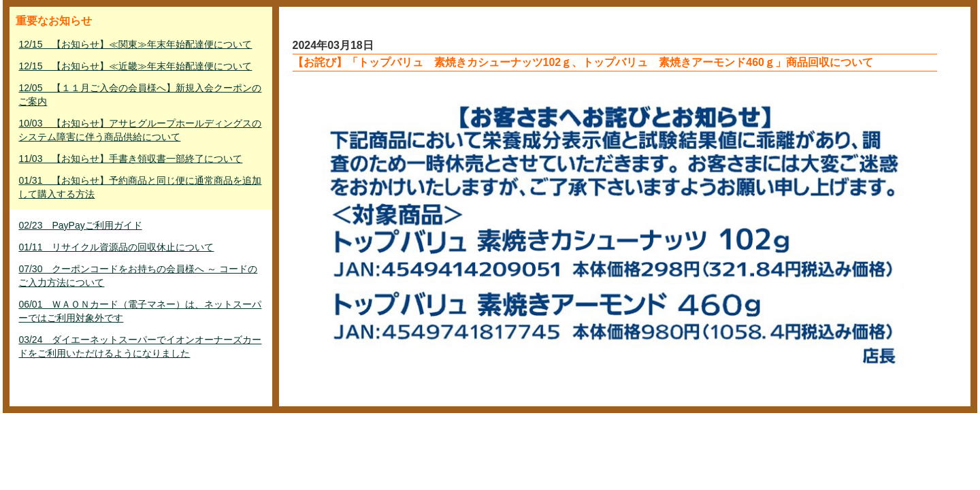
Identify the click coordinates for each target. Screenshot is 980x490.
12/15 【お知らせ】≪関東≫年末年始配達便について (135, 44)
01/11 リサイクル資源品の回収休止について (116, 247)
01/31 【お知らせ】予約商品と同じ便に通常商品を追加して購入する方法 (140, 187)
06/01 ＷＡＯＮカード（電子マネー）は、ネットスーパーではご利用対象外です (140, 311)
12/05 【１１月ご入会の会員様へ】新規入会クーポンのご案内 (140, 95)
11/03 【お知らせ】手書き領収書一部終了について (130, 159)
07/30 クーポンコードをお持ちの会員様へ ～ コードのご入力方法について (138, 276)
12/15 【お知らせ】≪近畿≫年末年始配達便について (135, 66)
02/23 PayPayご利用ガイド (80, 225)
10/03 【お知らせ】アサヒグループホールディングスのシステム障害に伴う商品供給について (140, 130)
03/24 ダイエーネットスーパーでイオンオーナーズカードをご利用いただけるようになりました (140, 346)
